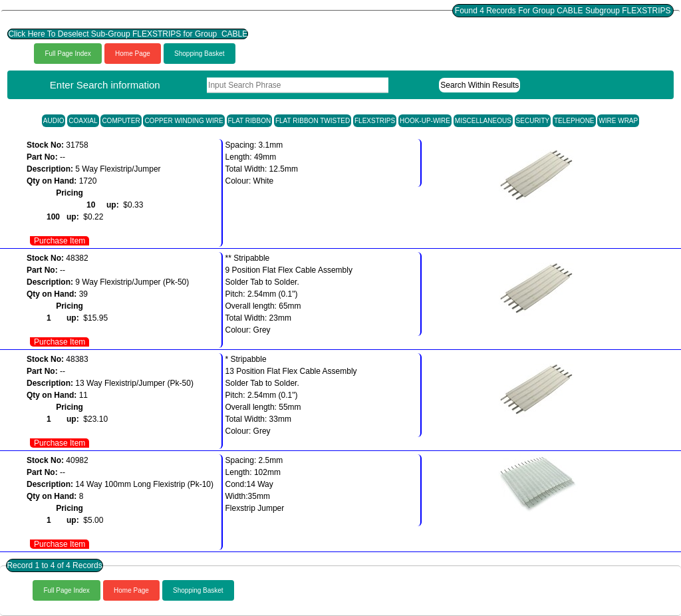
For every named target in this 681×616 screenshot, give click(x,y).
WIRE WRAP (618, 121)
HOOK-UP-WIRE (425, 121)
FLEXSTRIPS (375, 121)
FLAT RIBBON (250, 121)
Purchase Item (60, 241)
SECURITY (533, 121)
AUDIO (54, 121)
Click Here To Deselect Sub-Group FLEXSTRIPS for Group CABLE (128, 34)
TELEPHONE (574, 121)
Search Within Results (479, 85)
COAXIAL (83, 121)
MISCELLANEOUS (483, 121)
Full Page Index (68, 54)
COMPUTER (121, 121)
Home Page (133, 54)
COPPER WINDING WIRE (184, 121)
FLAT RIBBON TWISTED (313, 121)
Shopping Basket (200, 54)
